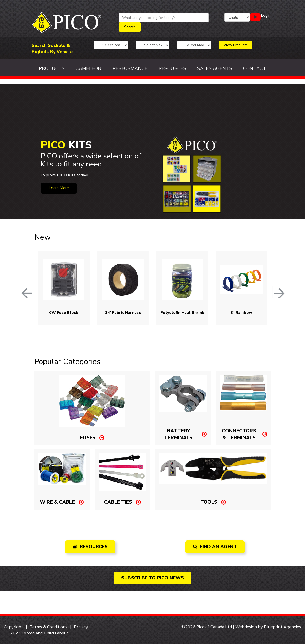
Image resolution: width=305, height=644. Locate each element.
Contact (255, 68)
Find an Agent (215, 547)
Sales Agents (215, 68)
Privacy (81, 627)
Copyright (14, 627)
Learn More (59, 188)
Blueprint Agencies (282, 627)
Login (266, 15)
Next (275, 288)
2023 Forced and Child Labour (39, 633)
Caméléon (89, 68)
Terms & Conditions (49, 627)
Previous (21, 288)
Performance (130, 68)
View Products (236, 45)
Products (52, 68)
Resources (172, 68)
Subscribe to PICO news (152, 578)
